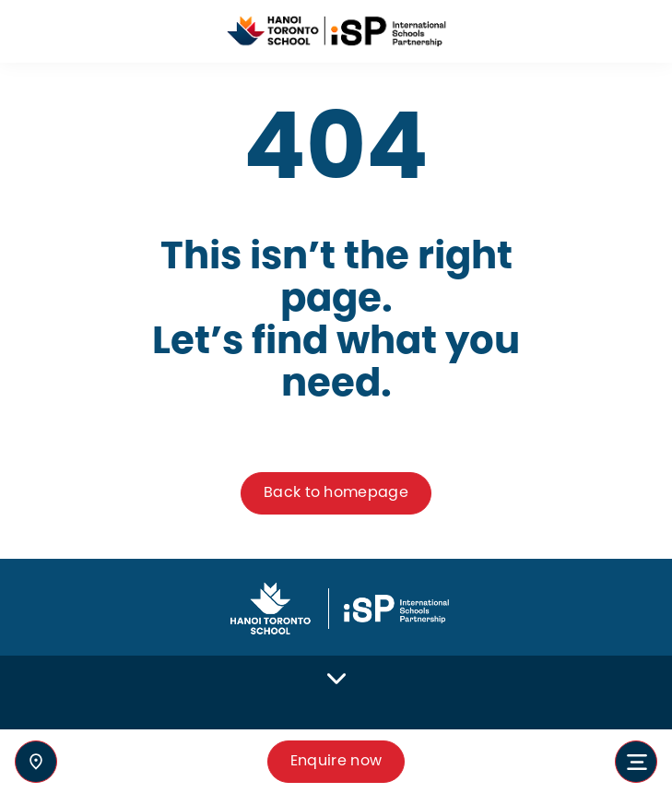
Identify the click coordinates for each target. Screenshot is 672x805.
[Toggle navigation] (636, 762)
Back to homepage (336, 493)
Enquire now (336, 761)
